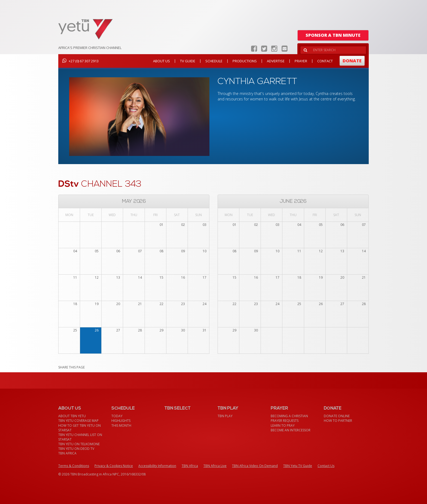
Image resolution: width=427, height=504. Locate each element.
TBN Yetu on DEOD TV (76, 449)
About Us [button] (161, 61)
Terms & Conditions (74, 466)
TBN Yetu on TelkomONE (79, 444)
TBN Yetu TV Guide (298, 466)
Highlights (121, 421)
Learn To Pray (283, 425)
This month (121, 425)
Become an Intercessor (291, 430)
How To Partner (338, 421)
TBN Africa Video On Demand (255, 466)
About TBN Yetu (72, 416)
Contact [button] (325, 61)
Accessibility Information (157, 466)
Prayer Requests (285, 421)
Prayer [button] (301, 61)
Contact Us (326, 466)
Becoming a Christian (289, 416)
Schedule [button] (214, 61)
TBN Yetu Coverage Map (78, 421)
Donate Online (337, 416)
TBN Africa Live (215, 466)
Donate (352, 61)
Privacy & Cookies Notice (114, 466)
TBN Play (225, 416)
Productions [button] (245, 61)
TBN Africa (67, 453)
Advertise (276, 61)
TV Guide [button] (188, 61)
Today (117, 416)
